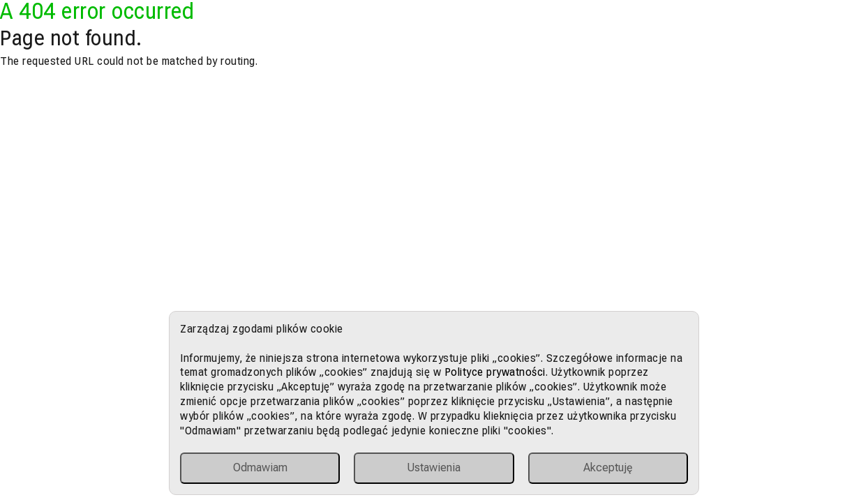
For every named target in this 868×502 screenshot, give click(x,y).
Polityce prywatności (495, 372)
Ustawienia (434, 467)
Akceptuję (608, 467)
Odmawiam (260, 467)
